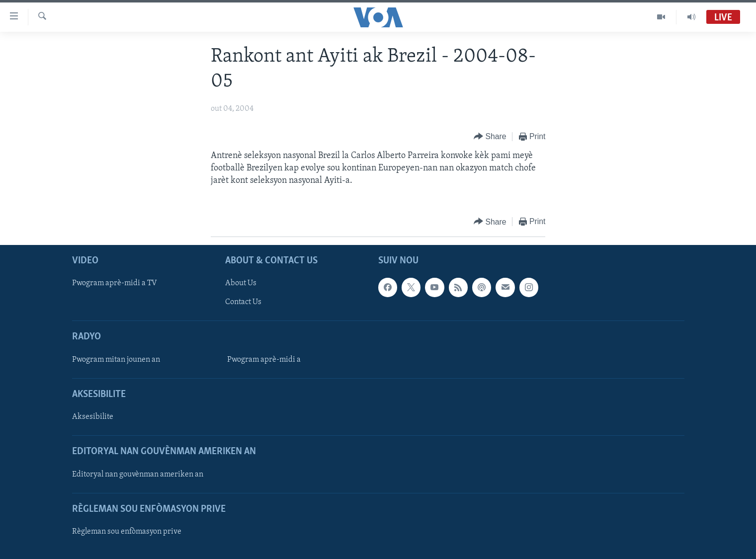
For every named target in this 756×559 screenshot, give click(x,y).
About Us (241, 284)
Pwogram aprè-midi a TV (115, 284)
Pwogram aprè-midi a (264, 360)
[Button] (490, 137)
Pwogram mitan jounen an (116, 360)
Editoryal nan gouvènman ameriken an (138, 475)
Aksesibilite (93, 417)
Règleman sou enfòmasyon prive (127, 532)
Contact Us (243, 303)
